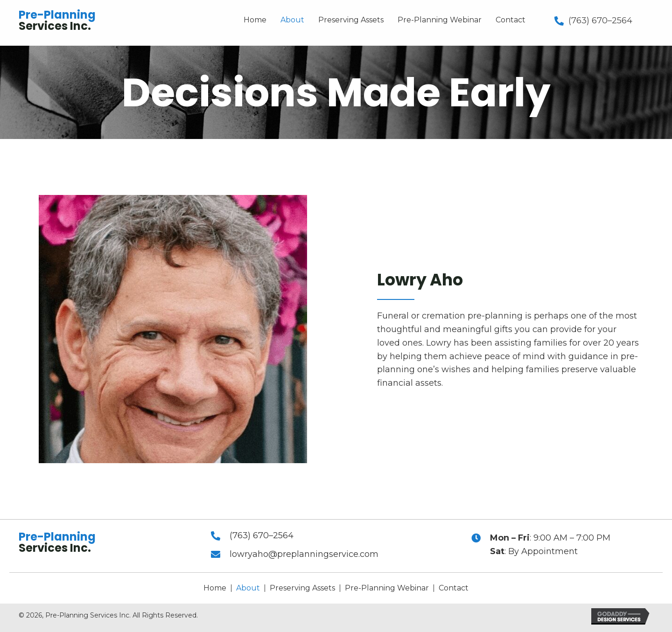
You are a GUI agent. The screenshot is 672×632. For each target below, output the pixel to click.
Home (215, 588)
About (248, 588)
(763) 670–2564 (600, 21)
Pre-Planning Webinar (387, 588)
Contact (454, 588)
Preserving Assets (302, 588)
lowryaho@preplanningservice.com (304, 554)
